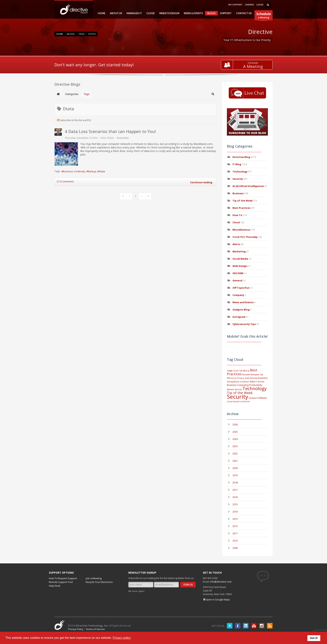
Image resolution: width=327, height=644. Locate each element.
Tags (82, 34)
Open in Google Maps (216, 599)
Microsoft (246, 375)
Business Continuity (74, 171)
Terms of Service (95, 629)
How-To (237, 215)
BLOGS (210, 14)
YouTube (254, 626)
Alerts (236, 244)
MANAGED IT (133, 13)
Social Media (240, 259)
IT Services (260, 382)
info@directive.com (221, 582)
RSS (270, 626)
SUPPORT (225, 13)
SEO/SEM (238, 273)
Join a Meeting (94, 578)
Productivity (256, 385)
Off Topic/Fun (241, 288)
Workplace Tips (257, 375)
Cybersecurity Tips (244, 324)
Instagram (239, 317)
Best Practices (241, 208)
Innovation (244, 382)
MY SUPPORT (235, 5)
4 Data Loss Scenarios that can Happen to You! (110, 131)
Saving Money (233, 382)
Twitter (230, 626)
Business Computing (238, 385)
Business (238, 193)
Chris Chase (107, 138)
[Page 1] (136, 196)
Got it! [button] (314, 638)
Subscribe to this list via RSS (75, 120)
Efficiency (232, 378)
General (237, 280)
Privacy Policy (76, 629)
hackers (237, 401)
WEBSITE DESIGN (168, 13)
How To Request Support (63, 578)
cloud (230, 401)
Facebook (238, 626)
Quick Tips (238, 371)
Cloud (236, 222)
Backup (92, 171)
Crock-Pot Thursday (245, 237)
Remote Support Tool (61, 582)
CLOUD (149, 13)
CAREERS (249, 5)
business (263, 378)
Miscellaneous (241, 230)
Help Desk (55, 586)
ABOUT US (115, 13)
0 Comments (67, 181)
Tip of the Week (243, 201)
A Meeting (253, 66)
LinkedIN (246, 626)
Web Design (240, 266)
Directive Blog (241, 157)
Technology (240, 172)
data (252, 381)
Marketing (239, 251)
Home (60, 34)
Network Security (234, 389)
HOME (100, 13)
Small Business (251, 378)
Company (238, 295)
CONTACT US (244, 13)
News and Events (243, 302)
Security (238, 179)
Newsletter (123, 138)
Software (262, 398)
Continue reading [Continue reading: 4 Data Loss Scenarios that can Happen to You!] (201, 182)
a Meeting (264, 16)
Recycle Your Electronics (99, 582)
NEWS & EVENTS (192, 13)
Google (230, 371)
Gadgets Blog (241, 310)
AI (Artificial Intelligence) (248, 186)
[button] (213, 94)
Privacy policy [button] (122, 638)
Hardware (253, 398)
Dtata (102, 171)
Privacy (241, 378)
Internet (246, 401)
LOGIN (260, 5)
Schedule (253, 63)
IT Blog (237, 164)
